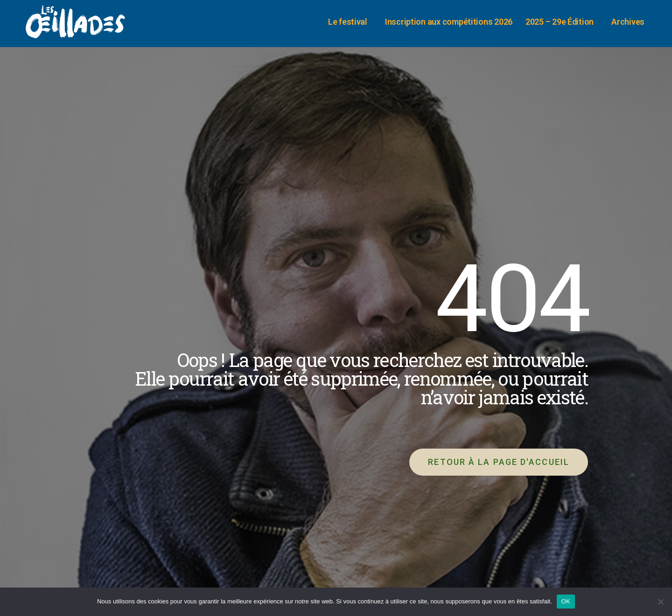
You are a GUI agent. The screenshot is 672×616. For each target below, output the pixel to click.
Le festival (350, 22)
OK (566, 601)
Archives (630, 22)
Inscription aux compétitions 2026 (449, 22)
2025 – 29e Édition (562, 22)
